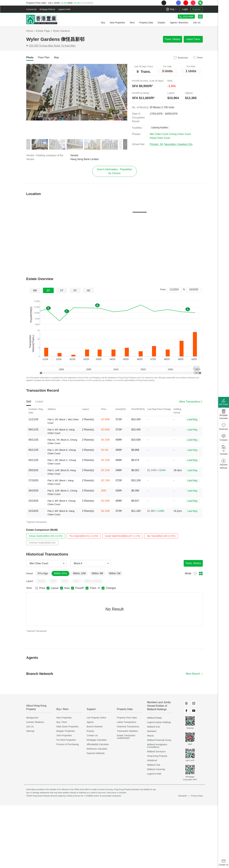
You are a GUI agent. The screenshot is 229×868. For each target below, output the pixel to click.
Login (185, 9)
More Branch (194, 675)
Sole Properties (64, 736)
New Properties (64, 719)
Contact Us (92, 736)
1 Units (191, 72)
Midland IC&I (153, 728)
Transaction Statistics (127, 732)
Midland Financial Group (159, 741)
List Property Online (96, 719)
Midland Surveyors (156, 752)
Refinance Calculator (97, 750)
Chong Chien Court (180, 135)
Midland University (156, 770)
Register (197, 9)
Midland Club (154, 766)
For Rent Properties (66, 741)
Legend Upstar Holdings (159, 723)
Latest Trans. (193, 39)
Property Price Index (127, 719)
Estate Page (43, 31)
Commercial (31, 9)
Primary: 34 (156, 145)
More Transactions (190, 403)
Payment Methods (96, 754)
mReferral (152, 761)
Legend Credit (64, 9)
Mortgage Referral (47, 9)
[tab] (30, 58)
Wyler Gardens (62, 31)
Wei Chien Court (159, 135)
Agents (90, 723)
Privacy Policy (197, 797)
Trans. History (173, 39)
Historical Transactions (128, 727)
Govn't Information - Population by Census (114, 172)
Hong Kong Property (157, 757)
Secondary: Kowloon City (178, 145)
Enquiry (90, 732)
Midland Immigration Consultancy (157, 747)
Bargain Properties (66, 732)
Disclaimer (183, 797)
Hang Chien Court (160, 139)
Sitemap (30, 732)
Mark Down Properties (68, 727)
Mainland (152, 732)
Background (32, 719)
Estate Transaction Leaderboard (126, 738)
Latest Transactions (127, 723)
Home (30, 31)
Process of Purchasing (68, 745)
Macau (150, 737)
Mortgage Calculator (97, 741)
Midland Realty (154, 719)
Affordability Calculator (98, 745)
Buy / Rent (62, 723)
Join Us (30, 727)
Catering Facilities (160, 129)
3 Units (167, 72)
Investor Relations (35, 723)
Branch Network (95, 727)
